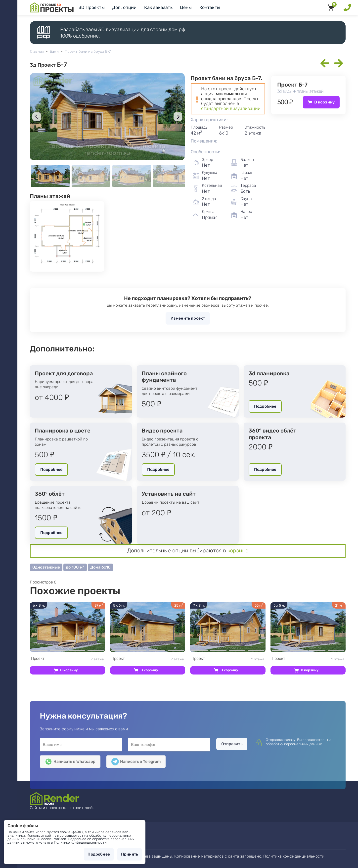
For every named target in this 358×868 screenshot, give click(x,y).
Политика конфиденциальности (294, 856)
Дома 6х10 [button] (100, 567)
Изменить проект (188, 318)
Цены (186, 7)
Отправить (232, 805)
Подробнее (265, 406)
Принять (130, 854)
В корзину (324, 102)
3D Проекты (92, 7)
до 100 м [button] (75, 567)
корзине (238, 551)
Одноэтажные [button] (46, 567)
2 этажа (67, 659)
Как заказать (158, 7)
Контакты (210, 7)
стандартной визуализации (231, 108)
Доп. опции (124, 7)
